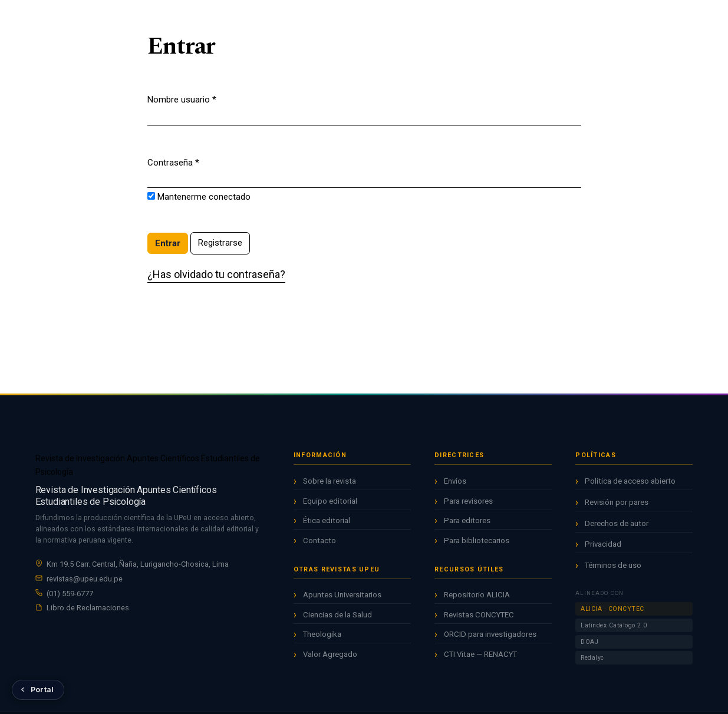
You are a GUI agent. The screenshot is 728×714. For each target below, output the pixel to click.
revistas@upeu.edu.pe (85, 580)
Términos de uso (613, 573)
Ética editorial (327, 523)
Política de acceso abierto (630, 489)
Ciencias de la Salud (337, 617)
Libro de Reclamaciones (88, 609)
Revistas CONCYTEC (479, 619)
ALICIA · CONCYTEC (612, 617)
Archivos (359, 17)
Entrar (683, 18)
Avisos (403, 17)
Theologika (322, 637)
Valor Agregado (330, 657)
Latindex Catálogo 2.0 (614, 633)
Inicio (277, 17)
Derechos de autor (617, 531)
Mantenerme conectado (204, 197)
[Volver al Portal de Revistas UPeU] (38, 690)
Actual (315, 17)
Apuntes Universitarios (342, 598)
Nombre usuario (182, 99)
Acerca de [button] (450, 17)
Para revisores (468, 506)
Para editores (467, 525)
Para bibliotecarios (477, 545)
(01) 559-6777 (70, 595)
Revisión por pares (617, 510)
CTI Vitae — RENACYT (480, 659)
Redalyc (592, 666)
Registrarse (622, 18)
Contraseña (173, 162)
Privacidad (603, 552)
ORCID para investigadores (490, 639)
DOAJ (589, 649)
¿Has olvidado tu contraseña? (216, 274)
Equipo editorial (330, 503)
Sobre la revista (330, 483)
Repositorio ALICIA (477, 599)
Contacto (319, 543)
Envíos (455, 486)
